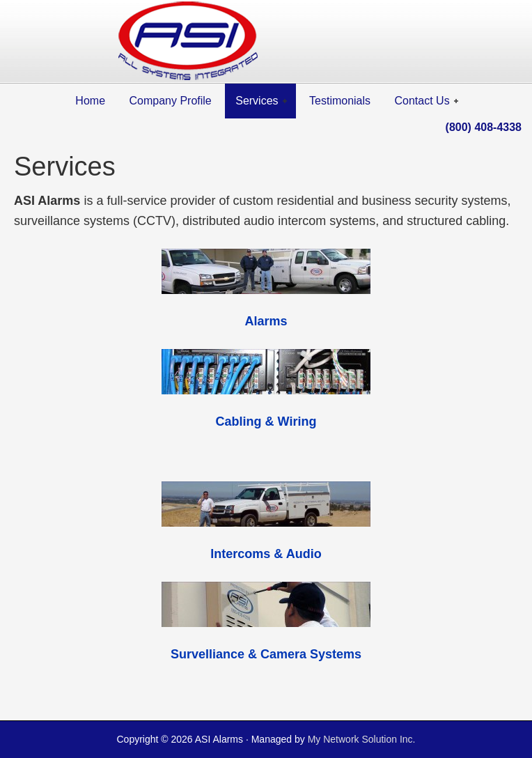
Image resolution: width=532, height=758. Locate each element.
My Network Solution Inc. (362, 739)
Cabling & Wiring (266, 421)
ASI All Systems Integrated (266, 42)
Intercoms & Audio (266, 554)
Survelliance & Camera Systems (266, 654)
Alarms (266, 321)
